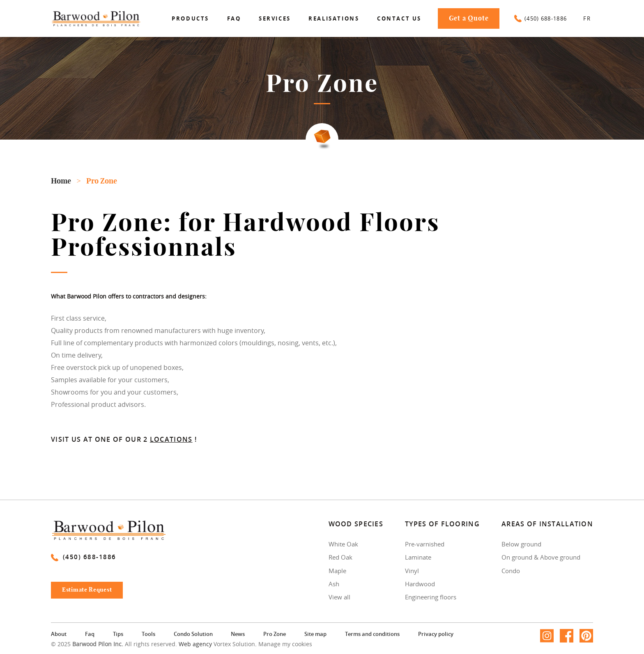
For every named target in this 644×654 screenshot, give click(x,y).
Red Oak (340, 557)
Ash (334, 584)
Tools (148, 634)
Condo (511, 571)
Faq (234, 18)
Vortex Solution (234, 645)
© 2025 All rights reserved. (114, 645)
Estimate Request (91, 592)
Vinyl (412, 571)
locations (171, 439)
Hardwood (420, 584)
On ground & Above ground (541, 557)
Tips (118, 634)
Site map (315, 634)
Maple (337, 571)
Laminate (418, 557)
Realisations (334, 18)
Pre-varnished (425, 544)
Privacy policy (436, 634)
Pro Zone (275, 634)
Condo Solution (193, 634)
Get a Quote (469, 18)
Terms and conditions (372, 634)
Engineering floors (431, 597)
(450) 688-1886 (540, 18)
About (59, 634)
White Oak (343, 544)
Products (190, 18)
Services (275, 18)
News (238, 634)
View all (339, 597)
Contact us (399, 18)
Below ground (521, 544)
